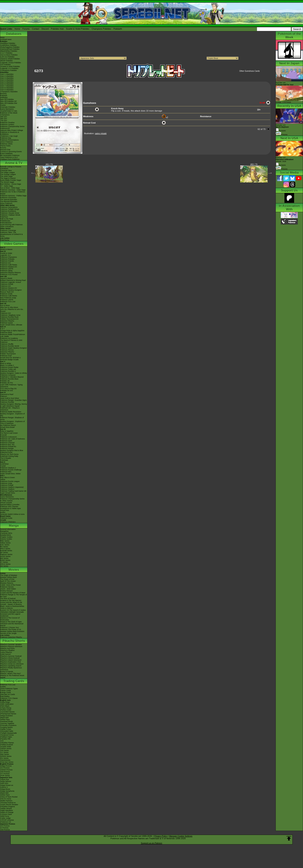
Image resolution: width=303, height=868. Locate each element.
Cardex (3, 105)
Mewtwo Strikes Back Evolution (12, 631)
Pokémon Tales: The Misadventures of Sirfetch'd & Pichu (11, 234)
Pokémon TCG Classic (9, 698)
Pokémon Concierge (8, 230)
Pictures (282, 135)
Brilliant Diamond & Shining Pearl (13, 280)
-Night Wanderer (7, 810)
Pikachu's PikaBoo (7, 650)
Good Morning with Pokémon (11, 225)
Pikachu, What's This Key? (11, 674)
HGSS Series (5, 556)
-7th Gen (4, 121)
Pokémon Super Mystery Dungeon (14, 348)
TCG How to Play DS (8, 389)
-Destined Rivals (7, 721)
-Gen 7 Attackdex (7, 86)
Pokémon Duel (6, 356)
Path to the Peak (7, 219)
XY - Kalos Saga (7, 186)
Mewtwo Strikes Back (9, 577)
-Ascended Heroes (7, 712)
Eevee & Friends (7, 672)
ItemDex (3, 94)
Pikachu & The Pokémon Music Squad (12, 676)
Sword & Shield (6, 278)
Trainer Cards (6, 691)
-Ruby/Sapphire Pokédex (10, 47)
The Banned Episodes (9, 201)
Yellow (3, 479)
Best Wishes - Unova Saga (11, 184)
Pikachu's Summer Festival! (11, 656)
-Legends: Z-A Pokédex (9, 68)
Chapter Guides (6, 537)
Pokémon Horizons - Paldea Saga (13, 196)
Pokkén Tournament (8, 354)
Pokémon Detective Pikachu (11, 637)
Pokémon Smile (6, 294)
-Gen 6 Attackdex (7, 84)
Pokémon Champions (9, 257)
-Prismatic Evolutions (8, 725)
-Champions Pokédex (9, 70)
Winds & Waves (6, 249)
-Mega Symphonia (7, 791)
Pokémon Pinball (7, 485)
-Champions (5, 115)
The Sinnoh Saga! (7, 182)
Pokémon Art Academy (9, 338)
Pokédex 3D (5, 381)
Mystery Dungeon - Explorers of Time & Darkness (12, 422)
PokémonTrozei (6, 452)
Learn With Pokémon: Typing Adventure (11, 386)
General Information (8, 529)
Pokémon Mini (6, 472)
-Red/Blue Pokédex (8, 43)
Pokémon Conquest (8, 375)
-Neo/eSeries (5, 760)
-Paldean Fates (6, 737)
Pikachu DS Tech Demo (9, 454)
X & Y (2, 329)
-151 (2, 741)
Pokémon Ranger (7, 448)
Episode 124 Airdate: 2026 (285, 159)
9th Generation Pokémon (10, 155)
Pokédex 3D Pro (7, 383)
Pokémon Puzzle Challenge (11, 470)
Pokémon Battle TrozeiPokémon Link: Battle (13, 335)
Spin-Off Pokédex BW (9, 103)
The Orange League (8, 174)
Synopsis (281, 165)
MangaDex (4, 531)
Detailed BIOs (6, 535)
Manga (14, 526)
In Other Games (6, 501)
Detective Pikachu (7, 321)
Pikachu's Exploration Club (11, 662)
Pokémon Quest (6, 323)
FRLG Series (5, 549)
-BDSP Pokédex (6, 61)
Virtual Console (6, 503)
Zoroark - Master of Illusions (11, 604)
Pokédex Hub (57, 29)
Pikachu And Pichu (7, 648)
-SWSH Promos (6, 770)
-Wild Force (5, 816)
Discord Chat (5, 150)
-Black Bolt (4, 718)
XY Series (4, 562)
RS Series (4, 547)
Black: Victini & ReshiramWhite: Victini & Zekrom (12, 607)
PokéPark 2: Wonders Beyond (12, 377)
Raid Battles (5, 696)
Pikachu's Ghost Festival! (10, 658)
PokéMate (4, 460)
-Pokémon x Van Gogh (9, 136)
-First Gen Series (7, 762)
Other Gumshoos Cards (249, 71)
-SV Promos (5, 768)
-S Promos (4, 828)
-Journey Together (7, 723)
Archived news (6, 39)
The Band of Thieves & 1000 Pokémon (11, 341)
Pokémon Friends (7, 261)
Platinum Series (6, 554)
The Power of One (7, 579)
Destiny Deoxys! (6, 591)
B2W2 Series (5, 560)
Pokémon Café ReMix (9, 265)
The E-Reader (6, 458)
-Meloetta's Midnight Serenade (12, 612)
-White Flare (5, 720)
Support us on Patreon (151, 843)
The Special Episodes (9, 200)
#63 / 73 (254, 164)
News (2, 38)
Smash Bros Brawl (7, 427)
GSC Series (5, 545)
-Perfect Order (6, 710)
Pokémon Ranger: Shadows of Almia (12, 419)
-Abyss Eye (5, 779)
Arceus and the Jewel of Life (11, 602)
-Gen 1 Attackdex (7, 74)
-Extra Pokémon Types (9, 689)
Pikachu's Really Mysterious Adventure (11, 669)
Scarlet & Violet (6, 253)
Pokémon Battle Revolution (11, 412)
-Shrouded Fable (7, 731)
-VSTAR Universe (7, 820)
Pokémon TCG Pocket (9, 275)
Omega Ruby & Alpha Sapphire (12, 331)
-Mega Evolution (6, 716)
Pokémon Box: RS (7, 445)
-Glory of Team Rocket (9, 797)
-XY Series (4, 752)
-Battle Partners (6, 801)
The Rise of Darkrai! (8, 599)
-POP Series (5, 776)
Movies (14, 570)
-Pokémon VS (6, 822)
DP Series (4, 553)
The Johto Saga (6, 176)
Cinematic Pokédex (8, 107)
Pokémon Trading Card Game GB (13, 491)
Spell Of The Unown (8, 581)
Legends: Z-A (5, 255)
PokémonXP (5, 128)
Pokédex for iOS (7, 391)
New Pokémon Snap (8, 298)
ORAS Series (5, 564)
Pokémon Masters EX (9, 267)
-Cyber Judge (5, 818)
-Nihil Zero (4, 783)
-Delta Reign (5, 702)
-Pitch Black (5, 706)
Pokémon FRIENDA (8, 522)
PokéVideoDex (6, 223)
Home (17, 29)
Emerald (3, 435)
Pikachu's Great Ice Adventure (12, 664)
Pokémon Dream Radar (9, 367)
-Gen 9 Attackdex (7, 90)
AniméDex (4, 169)
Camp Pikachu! (6, 652)
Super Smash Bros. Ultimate (11, 325)
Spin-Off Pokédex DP (8, 101)
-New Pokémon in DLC (9, 157)
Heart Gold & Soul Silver (10, 398)
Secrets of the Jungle (8, 633)
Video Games (14, 244)
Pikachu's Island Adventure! (11, 660)
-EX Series (4, 758)
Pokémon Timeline (7, 123)
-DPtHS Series (6, 756)
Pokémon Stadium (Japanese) (12, 487)
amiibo (3, 512)
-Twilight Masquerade (9, 733)
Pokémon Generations (9, 207)
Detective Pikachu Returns (10, 273)
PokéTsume (5, 240)
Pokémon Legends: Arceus (11, 282)
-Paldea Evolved (7, 745)
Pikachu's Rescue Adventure (11, 646)
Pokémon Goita (6, 518)
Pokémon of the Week (9, 113)
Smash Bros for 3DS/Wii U (10, 358)
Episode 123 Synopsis (282, 128)
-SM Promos (5, 772)
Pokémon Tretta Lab (8, 369)
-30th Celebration (7, 704)
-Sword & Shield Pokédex (10, 59)
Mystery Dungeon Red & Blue (12, 450)
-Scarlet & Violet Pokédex (10, 67)
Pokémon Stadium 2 (8, 468)
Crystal (3, 466)
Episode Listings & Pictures (11, 167)
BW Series (4, 558)
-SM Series (5, 750)
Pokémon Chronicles (8, 198)
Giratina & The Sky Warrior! (11, 600)
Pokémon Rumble (7, 402)
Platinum (4, 396)
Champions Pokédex (101, 29)
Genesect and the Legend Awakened (10, 615)
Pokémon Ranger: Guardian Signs (13, 400)
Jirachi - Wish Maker (8, 589)
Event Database (6, 153)
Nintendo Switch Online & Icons (12, 514)
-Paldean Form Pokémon (10, 159)
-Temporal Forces (7, 735)
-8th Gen (4, 119)
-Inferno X (4, 787)
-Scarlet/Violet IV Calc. (9, 111)
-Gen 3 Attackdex (7, 78)
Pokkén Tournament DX (9, 319)
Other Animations (7, 227)
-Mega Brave (5, 789)
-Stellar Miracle (6, 808)
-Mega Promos (6, 766)
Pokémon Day (6, 138)
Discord (45, 29)
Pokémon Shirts (6, 144)
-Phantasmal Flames (8, 714)
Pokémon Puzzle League (10, 481)
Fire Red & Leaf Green (9, 433)
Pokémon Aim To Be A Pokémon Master (13, 193)
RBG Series (5, 541)
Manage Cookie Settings (181, 836)
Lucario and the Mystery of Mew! (13, 593)
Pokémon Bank (6, 333)
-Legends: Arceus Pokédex (11, 63)
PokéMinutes (5, 221)
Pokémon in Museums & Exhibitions (10, 133)
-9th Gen (4, 117)
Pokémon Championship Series (12, 126)
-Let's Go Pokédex (7, 57)
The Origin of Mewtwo (9, 575)
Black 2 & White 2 (7, 365)
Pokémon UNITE (7, 269)
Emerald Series (6, 551)
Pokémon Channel (7, 443)
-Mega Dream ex (7, 785)
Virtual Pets (5, 510)
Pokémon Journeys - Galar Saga (13, 190)
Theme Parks (5, 146)
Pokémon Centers (7, 124)
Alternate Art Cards (8, 694)
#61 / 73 (49, 164)
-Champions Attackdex (9, 92)
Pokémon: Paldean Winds (10, 215)
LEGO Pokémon (7, 142)
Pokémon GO (6, 263)
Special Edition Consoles (10, 505)
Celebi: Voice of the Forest (10, 585)
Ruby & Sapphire (7, 431)
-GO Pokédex (6, 65)
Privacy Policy (161, 836)
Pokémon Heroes (7, 587)
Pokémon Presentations (9, 140)
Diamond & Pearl (7, 394)
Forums (26, 29)
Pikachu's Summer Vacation (11, 645)
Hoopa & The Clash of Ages (11, 622)
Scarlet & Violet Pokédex (78, 29)
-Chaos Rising (6, 708)
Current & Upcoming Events (11, 152)
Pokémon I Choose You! (10, 628)
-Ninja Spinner (6, 781)
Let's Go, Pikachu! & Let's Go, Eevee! (12, 310)
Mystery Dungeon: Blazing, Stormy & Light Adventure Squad (14, 405)
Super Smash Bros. (8, 493)
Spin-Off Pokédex (7, 99)
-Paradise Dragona (8, 807)
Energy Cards (6, 692)
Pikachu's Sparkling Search (11, 666)
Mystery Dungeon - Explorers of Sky (12, 415)
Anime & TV (14, 163)
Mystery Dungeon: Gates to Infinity (14, 373)
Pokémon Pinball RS (8, 447)
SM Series (4, 566)
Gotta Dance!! (6, 654)
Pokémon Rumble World (10, 346)
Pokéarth (118, 29)
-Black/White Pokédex (9, 51)
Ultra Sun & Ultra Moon (9, 307)
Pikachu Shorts (14, 641)
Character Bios (6, 171)
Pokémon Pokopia (7, 259)
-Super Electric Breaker (9, 805)
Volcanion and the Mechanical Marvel (12, 625)
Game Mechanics (7, 109)
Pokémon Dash (6, 441)
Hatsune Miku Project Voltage (12, 130)
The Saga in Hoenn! (8, 178)
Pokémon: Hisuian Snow (10, 213)
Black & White (6, 363)
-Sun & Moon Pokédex (9, 55)
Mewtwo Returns (7, 583)
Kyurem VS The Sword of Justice (13, 610)
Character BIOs (6, 533)
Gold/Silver (4, 464)
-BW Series (5, 754)
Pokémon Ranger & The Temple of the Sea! (14, 596)
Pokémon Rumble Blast (9, 379)
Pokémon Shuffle (7, 344)
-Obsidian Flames (7, 743)
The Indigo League (7, 172)
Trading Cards (14, 681)
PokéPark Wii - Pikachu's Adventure (10, 409)
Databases (14, 34)
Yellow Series (5, 543)
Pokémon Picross (7, 350)
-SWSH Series (6, 749)
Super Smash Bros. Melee (10, 474)
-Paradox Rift (5, 739)
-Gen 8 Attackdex (7, 88)
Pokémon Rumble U (8, 371)
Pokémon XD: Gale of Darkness (13, 439)
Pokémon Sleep (6, 271)
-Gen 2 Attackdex (7, 76)
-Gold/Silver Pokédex (8, 45)
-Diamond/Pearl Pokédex (10, 49)
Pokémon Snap (6, 483)
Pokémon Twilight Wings (10, 209)
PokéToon (4, 217)
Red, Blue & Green (8, 477)
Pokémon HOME (7, 284)
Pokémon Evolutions (8, 211)
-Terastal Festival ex (8, 803)
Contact (36, 29)
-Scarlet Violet (6, 747)
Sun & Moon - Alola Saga (10, 188)
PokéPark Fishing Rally (9, 456)
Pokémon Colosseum (9, 437)
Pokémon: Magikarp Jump (10, 315)
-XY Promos (5, 774)
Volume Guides (6, 539)
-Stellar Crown (6, 729)
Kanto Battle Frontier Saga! (11, 180)
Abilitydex (4, 97)
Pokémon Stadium (7, 489)
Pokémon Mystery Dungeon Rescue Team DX (11, 291)
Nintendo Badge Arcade (9, 360)
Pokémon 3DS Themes (9, 506)
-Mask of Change (7, 812)
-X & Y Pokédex (6, 53)
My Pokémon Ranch (8, 425)
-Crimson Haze (6, 814)
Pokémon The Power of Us (11, 629)
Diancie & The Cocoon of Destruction (10, 619)
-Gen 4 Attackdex (7, 80)
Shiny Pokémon (6, 203)
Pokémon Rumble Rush (9, 317)
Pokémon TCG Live (8, 302)
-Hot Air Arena (6, 799)
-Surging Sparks (6, 727)
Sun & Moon (5, 305)
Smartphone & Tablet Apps (10, 508)
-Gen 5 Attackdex (7, 82)
